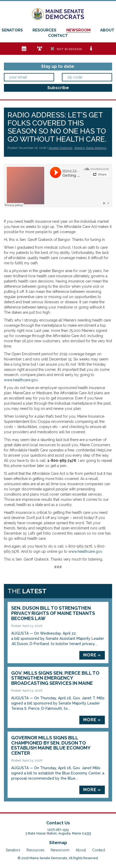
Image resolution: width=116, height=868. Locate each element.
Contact (58, 36)
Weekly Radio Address (90, 148)
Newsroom (78, 30)
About (107, 30)
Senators (12, 30)
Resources (44, 30)
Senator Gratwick (60, 148)
